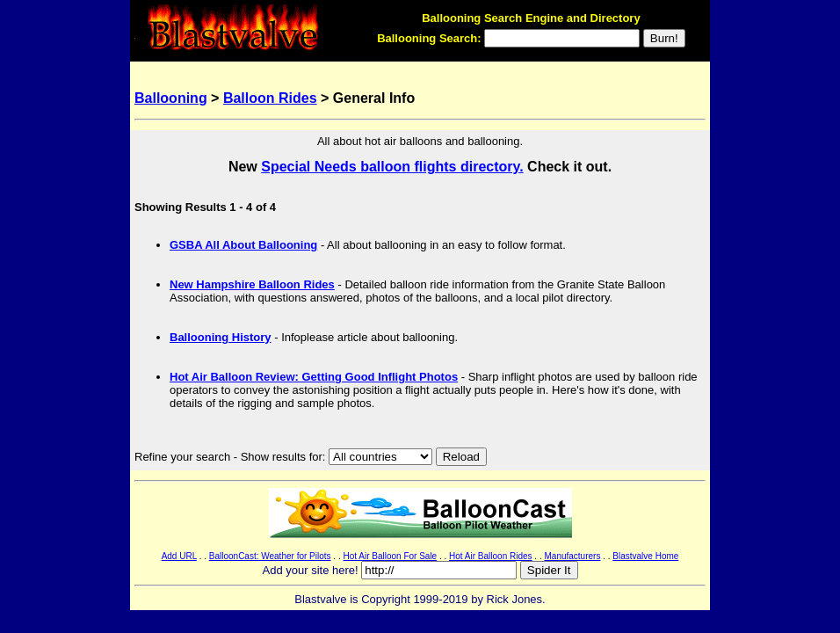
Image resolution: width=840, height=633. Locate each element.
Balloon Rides (270, 98)
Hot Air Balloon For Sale (390, 556)
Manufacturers (572, 556)
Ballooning (171, 98)
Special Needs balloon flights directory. (392, 167)
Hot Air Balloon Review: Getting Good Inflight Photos (314, 377)
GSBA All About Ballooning (243, 245)
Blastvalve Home (645, 556)
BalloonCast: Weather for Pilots (270, 556)
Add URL (179, 556)
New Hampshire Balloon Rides (252, 284)
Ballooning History (221, 337)
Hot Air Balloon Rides (491, 556)
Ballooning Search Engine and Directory (531, 18)
